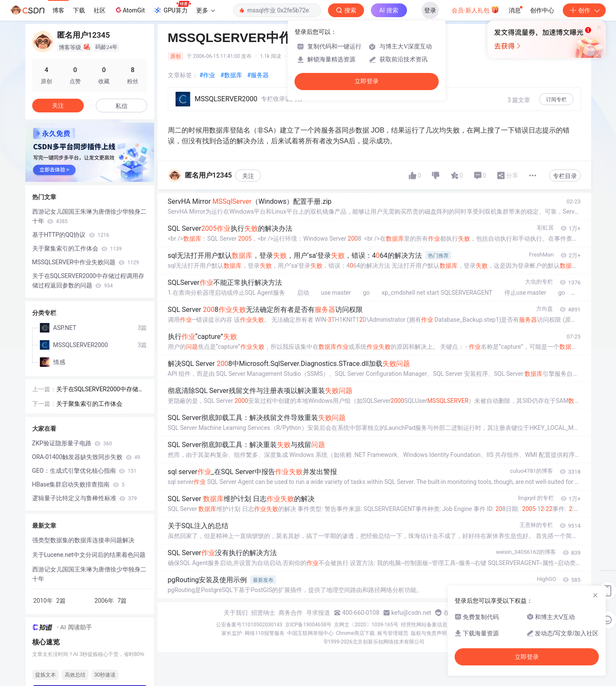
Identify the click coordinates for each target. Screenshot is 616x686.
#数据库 (231, 75)
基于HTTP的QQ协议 (71, 235)
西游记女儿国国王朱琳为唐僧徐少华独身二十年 (89, 216)
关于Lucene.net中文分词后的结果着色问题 (89, 555)
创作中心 (542, 10)
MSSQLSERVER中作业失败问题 (86, 262)
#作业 (208, 75)
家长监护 (232, 633)
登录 (430, 10)
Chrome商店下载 (355, 633)
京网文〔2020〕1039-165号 (366, 625)
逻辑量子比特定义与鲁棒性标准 (85, 498)
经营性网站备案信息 (424, 625)
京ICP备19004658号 (308, 625)
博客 (58, 10)
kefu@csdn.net (411, 613)
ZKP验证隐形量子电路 (72, 443)
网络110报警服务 (264, 633)
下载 (79, 10)
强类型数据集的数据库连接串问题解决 (83, 540)
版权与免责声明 (429, 633)
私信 (121, 106)
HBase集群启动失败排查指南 (79, 484)
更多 (206, 10)
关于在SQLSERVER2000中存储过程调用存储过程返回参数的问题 (88, 281)
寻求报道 (318, 613)
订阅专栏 (556, 100)
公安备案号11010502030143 (249, 625)
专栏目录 (565, 176)
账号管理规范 (393, 633)
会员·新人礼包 (475, 9)
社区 (100, 10)
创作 (584, 10)
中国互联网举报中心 (310, 633)
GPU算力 (172, 8)
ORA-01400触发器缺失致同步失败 (86, 457)
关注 (248, 176)
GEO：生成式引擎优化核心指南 (84, 471)
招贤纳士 (263, 613)
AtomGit (129, 10)
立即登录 (367, 81)
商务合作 (291, 613)
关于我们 (236, 613)
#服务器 (258, 75)
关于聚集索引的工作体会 (77, 248)
